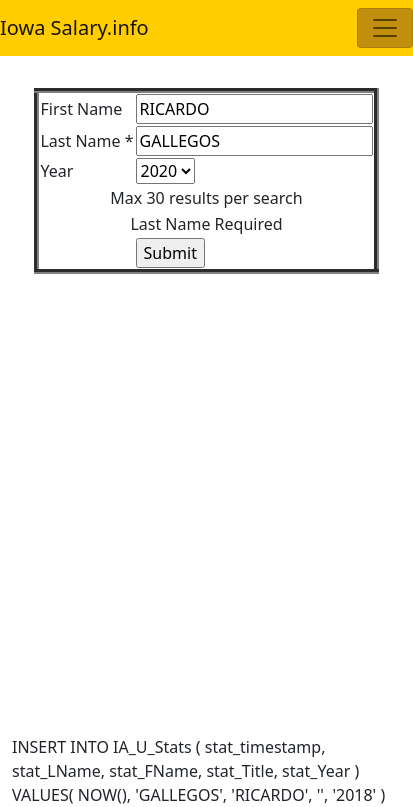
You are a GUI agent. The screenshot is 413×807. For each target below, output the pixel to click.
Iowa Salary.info (74, 27)
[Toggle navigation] (385, 28)
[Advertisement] (206, 480)
